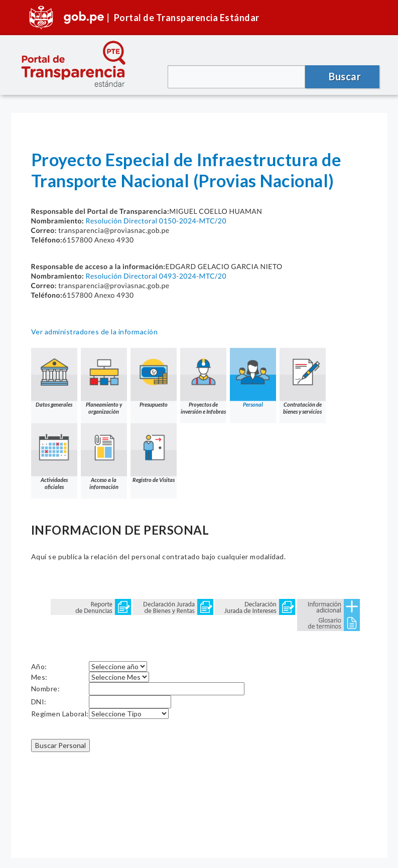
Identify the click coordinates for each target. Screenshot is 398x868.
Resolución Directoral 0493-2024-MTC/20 (156, 276)
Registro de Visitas (154, 453)
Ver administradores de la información (95, 332)
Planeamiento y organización (104, 381)
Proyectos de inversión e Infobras (203, 381)
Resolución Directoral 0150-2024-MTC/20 (156, 221)
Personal (253, 378)
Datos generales (54, 378)
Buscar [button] (345, 76)
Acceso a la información (104, 457)
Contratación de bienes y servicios (303, 381)
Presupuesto (154, 378)
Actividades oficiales (54, 457)
